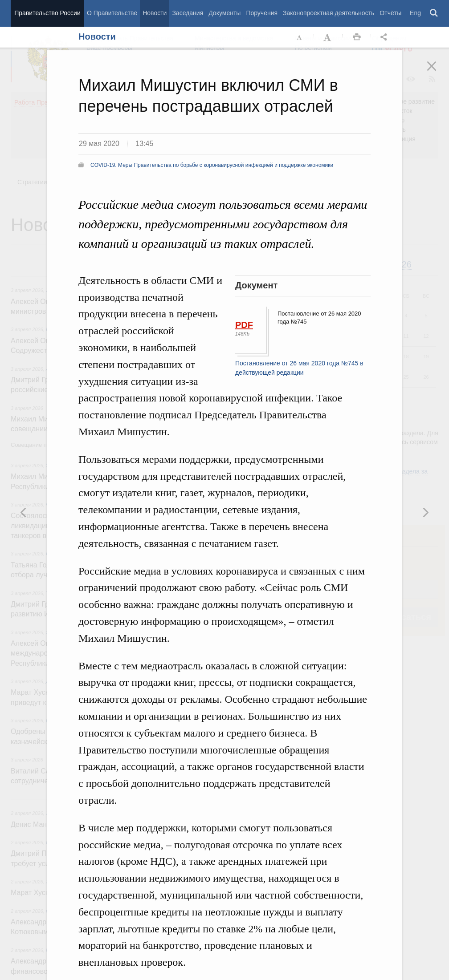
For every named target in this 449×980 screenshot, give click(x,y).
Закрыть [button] (438, 72)
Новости (155, 13)
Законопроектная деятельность (329, 13)
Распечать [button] (357, 37)
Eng (415, 13)
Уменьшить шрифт (300, 37)
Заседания (188, 13)
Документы (224, 13)
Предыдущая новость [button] (425, 512)
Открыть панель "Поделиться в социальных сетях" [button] (385, 37)
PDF (244, 325)
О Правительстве (112, 13)
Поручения (262, 13)
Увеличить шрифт (328, 37)
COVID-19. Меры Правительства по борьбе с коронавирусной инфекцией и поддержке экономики (212, 165)
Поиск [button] (434, 13)
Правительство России (47, 13)
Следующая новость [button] (24, 512)
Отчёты (390, 13)
